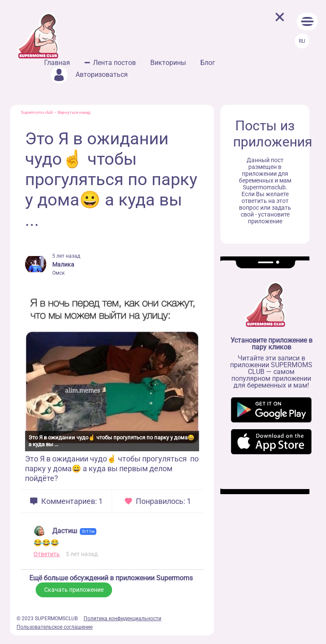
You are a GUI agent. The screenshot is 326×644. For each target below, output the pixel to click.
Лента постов (114, 63)
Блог (208, 63)
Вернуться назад (74, 112)
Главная (57, 63)
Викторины (168, 63)
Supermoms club (37, 112)
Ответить (47, 554)
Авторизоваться (89, 75)
